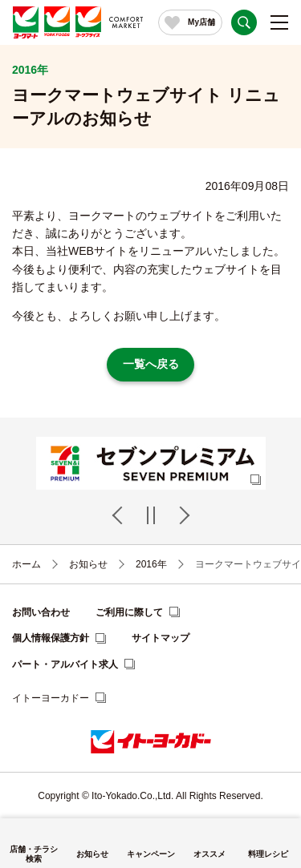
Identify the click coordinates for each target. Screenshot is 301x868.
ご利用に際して (129, 612)
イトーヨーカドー (51, 698)
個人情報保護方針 (51, 638)
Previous (120, 515)
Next (182, 515)
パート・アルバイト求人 (65, 664)
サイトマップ (161, 638)
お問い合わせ (41, 612)
